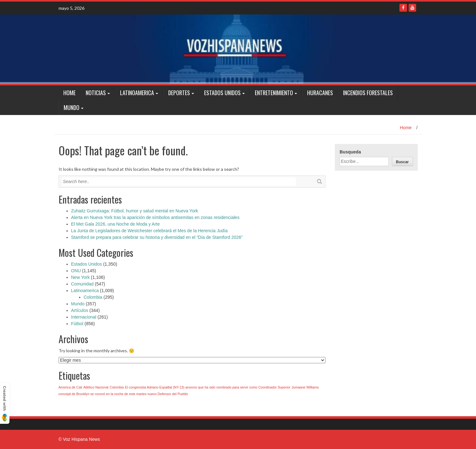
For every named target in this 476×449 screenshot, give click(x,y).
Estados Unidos (222, 93)
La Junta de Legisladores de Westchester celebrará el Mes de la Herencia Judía (149, 231)
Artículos (80, 310)
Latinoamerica (137, 93)
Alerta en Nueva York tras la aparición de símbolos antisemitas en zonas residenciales (155, 217)
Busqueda (350, 152)
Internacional (84, 317)
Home (69, 93)
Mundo (72, 107)
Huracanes (320, 93)
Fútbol (77, 324)
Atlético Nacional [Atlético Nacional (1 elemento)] (96, 387)
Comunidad (83, 284)
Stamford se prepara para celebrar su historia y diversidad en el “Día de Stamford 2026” (157, 237)
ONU (76, 271)
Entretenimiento (274, 93)
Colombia (93, 297)
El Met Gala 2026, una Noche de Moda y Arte (116, 224)
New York (80, 277)
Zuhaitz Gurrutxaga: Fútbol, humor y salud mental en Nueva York (135, 211)
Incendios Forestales (368, 93)
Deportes (179, 93)
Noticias (96, 93)
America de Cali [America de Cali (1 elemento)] (70, 387)
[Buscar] (402, 161)
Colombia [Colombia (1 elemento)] (117, 387)
